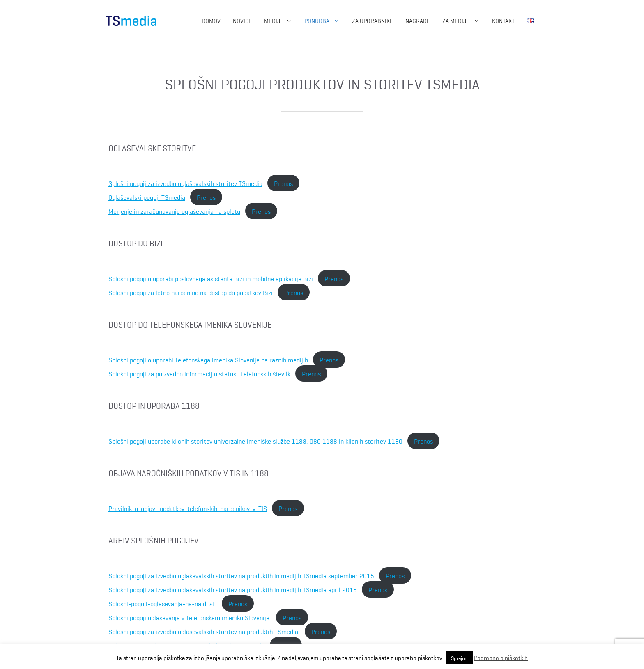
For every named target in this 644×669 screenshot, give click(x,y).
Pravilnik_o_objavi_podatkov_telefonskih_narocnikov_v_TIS (188, 508)
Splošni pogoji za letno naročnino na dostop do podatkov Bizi (191, 292)
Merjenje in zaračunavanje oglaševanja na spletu (174, 211)
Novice (242, 21)
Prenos (283, 183)
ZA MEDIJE (464, 21)
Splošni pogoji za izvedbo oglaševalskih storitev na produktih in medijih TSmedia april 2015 (233, 589)
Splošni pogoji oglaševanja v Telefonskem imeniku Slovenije (190, 617)
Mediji (281, 21)
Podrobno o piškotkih (501, 658)
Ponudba (325, 21)
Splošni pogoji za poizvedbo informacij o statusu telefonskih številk (199, 373)
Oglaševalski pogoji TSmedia (147, 197)
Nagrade (418, 21)
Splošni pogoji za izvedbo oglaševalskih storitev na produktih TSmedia (204, 631)
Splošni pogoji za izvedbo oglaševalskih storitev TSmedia (185, 183)
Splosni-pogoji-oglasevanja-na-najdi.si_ (163, 603)
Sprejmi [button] (459, 658)
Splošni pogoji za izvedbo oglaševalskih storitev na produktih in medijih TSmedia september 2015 (241, 575)
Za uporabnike (373, 21)
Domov (211, 21)
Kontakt (503, 21)
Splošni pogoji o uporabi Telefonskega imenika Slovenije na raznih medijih (208, 360)
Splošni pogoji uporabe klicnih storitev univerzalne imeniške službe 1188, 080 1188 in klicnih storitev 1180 (255, 441)
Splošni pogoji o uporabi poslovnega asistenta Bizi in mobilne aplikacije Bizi (211, 278)
